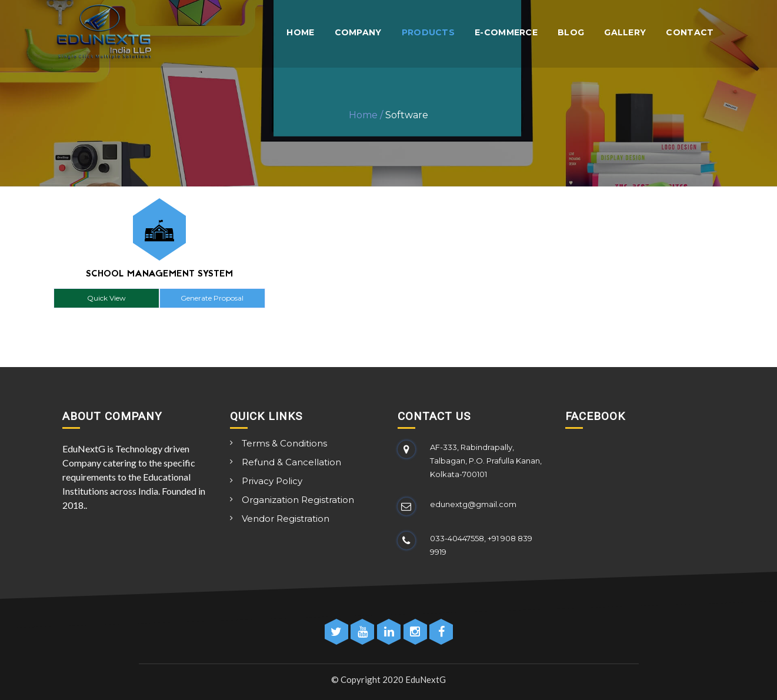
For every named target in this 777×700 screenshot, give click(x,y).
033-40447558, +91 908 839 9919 (481, 545)
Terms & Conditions (284, 443)
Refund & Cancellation (291, 462)
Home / (366, 115)
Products (428, 33)
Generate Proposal (212, 298)
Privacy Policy (272, 481)
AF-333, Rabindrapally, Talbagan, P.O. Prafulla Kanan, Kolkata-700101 (486, 461)
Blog (571, 33)
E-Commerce (506, 33)
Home (300, 33)
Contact (690, 33)
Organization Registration (298, 500)
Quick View (106, 298)
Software (407, 115)
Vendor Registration (286, 519)
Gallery (625, 33)
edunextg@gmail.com (473, 504)
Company (358, 33)
